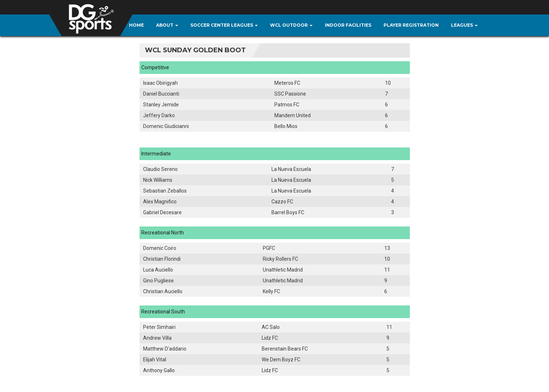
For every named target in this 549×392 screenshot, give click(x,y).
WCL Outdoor (291, 25)
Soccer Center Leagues (224, 25)
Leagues (464, 25)
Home (136, 25)
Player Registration (411, 25)
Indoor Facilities (348, 25)
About (167, 25)
